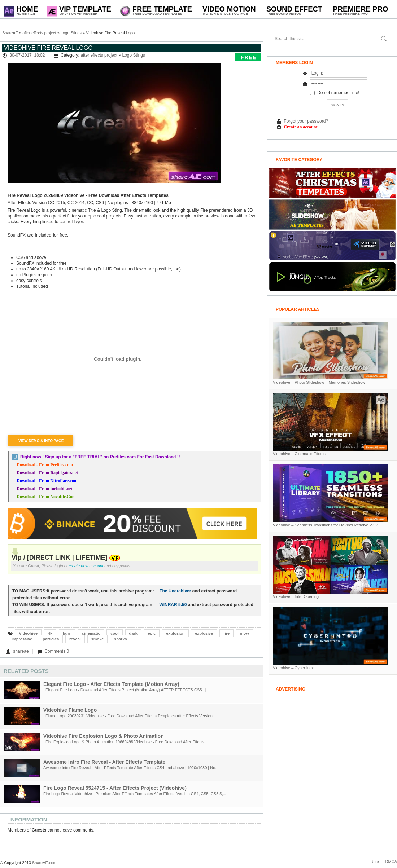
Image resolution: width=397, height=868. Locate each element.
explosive (204, 633)
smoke (98, 639)
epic (152, 633)
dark (133, 633)
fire (226, 633)
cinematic (91, 633)
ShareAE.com (44, 863)
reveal (75, 639)
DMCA (391, 862)
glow (245, 633)
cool (115, 633)
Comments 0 (57, 651)
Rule (375, 862)
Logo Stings (71, 33)
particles (51, 639)
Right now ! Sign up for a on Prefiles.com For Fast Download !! (100, 457)
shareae (21, 651)
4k (50, 633)
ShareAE (10, 33)
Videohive (28, 633)
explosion (175, 633)
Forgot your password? (306, 121)
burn (67, 633)
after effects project (39, 33)
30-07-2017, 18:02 (27, 55)
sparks (120, 639)
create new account (86, 566)
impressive (22, 639)
